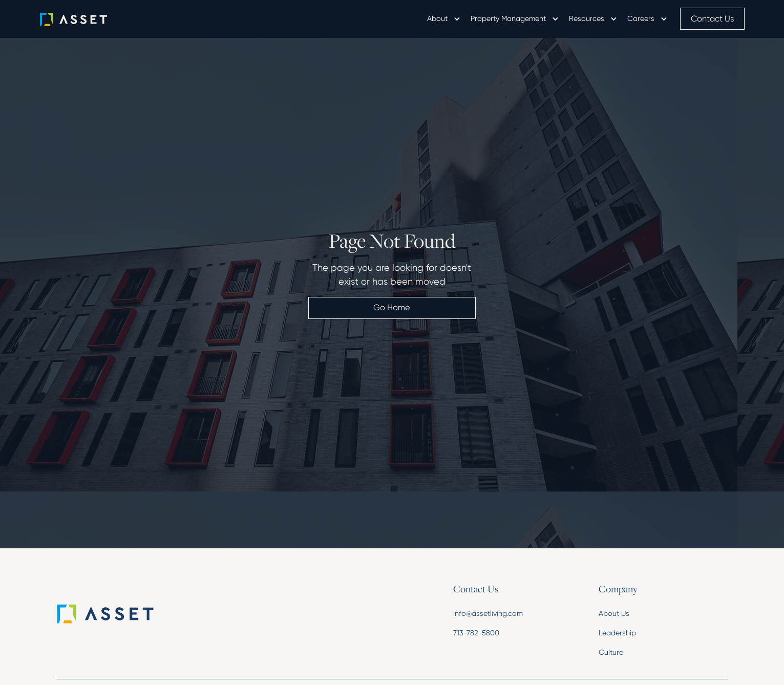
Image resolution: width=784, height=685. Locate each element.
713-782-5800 (476, 633)
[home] (88, 19)
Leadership (617, 633)
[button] (443, 19)
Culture (611, 652)
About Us (614, 613)
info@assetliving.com (488, 613)
